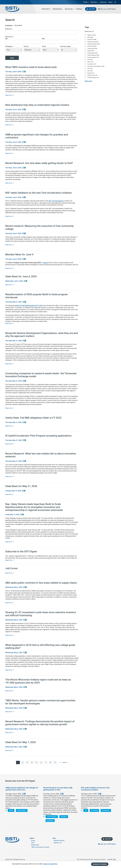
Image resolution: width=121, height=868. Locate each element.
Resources (69, 9)
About (32, 838)
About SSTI (46, 9)
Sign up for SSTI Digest (108, 9)
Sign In (110, 2)
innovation (64, 817)
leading (46, 263)
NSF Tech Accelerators (56, 201)
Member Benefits (59, 841)
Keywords (9, 29)
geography (50, 821)
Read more (9, 95)
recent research (52, 817)
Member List (58, 843)
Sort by (26, 46)
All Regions (9, 46)
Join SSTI (92, 9)
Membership (58, 9)
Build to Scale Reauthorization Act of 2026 (29, 305)
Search (115, 2)
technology (94, 810)
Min (7, 39)
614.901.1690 (112, 859)
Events (86, 2)
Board (33, 841)
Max (43, 39)
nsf (86, 810)
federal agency (22, 810)
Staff (33, 843)
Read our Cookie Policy (51, 864)
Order (44, 46)
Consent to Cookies (100, 864)
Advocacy (94, 2)
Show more (88, 81)
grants (11, 810)
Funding (79, 9)
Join (54, 838)
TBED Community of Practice (40, 847)
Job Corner (103, 2)
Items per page (65, 46)
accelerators (106, 810)
